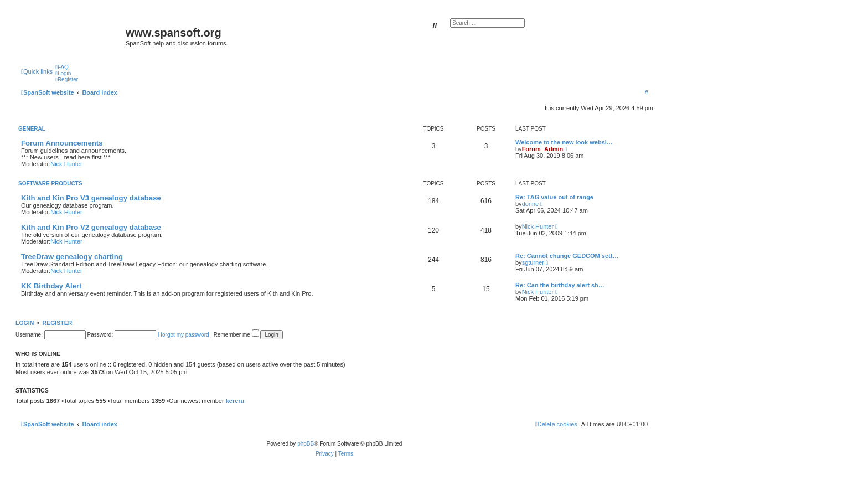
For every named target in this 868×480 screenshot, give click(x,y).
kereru (235, 401)
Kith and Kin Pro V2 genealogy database (91, 227)
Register (58, 323)
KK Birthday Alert (51, 286)
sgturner (533, 262)
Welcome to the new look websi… (564, 142)
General (32, 129)
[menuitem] (62, 67)
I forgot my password (184, 335)
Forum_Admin (543, 149)
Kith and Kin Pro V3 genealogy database (91, 198)
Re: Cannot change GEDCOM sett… (567, 256)
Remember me (236, 335)
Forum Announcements (62, 143)
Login (25, 323)
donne (531, 204)
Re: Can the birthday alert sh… (560, 285)
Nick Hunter (66, 164)
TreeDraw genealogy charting (72, 257)
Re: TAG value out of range (554, 197)
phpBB (306, 444)
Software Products (50, 184)
